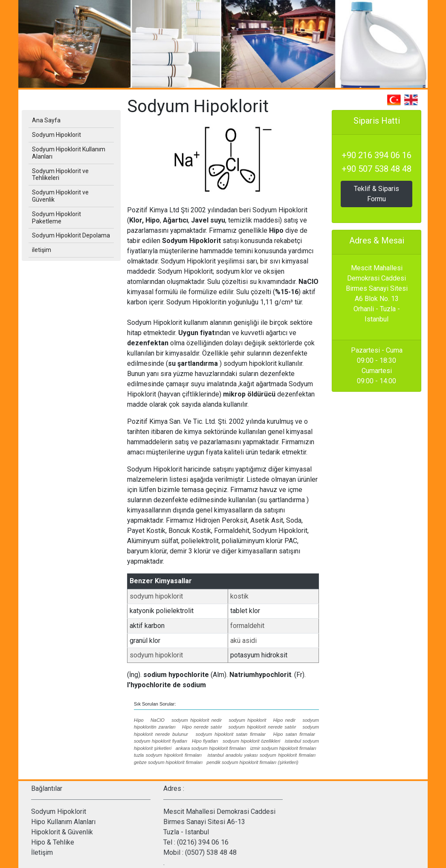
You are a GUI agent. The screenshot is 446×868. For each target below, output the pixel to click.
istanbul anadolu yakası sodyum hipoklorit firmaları (262, 755)
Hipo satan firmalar (294, 734)
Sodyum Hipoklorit (59, 812)
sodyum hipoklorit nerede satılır (262, 727)
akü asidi (243, 641)
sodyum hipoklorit (156, 596)
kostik (239, 596)
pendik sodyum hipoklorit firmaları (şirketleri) (253, 762)
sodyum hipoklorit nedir (197, 720)
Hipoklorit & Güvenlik (62, 832)
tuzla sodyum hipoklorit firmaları (168, 755)
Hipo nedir (285, 720)
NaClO (158, 720)
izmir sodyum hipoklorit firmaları (283, 748)
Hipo (139, 720)
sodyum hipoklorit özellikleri (251, 741)
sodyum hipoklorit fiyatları (161, 741)
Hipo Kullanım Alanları (63, 822)
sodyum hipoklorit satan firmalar (231, 734)
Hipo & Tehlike (53, 842)
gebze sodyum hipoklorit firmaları (168, 762)
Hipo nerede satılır (202, 727)
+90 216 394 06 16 (376, 155)
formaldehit (247, 626)
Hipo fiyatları (205, 741)
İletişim (42, 852)
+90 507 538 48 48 (376, 169)
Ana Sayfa (46, 120)
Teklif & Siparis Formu (376, 194)
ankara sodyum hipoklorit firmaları (211, 748)
